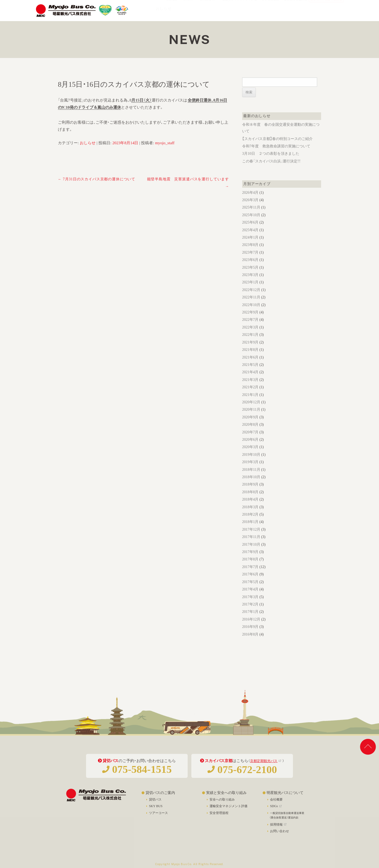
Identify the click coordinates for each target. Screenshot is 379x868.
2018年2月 (250, 522)
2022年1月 (250, 342)
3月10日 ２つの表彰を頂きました (271, 161)
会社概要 (171, 4)
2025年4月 (250, 238)
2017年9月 (250, 559)
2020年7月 (250, 440)
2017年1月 (250, 619)
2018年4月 (250, 507)
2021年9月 (250, 350)
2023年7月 (250, 260)
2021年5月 (250, 372)
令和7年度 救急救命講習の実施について (276, 154)
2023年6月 (250, 267)
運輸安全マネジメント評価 (238, 4)
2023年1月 (250, 290)
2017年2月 (250, 612)
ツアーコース (158, 817)
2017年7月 (250, 574)
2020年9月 (250, 425)
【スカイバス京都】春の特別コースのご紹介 (277, 146)
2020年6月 (250, 447)
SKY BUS (156, 810)
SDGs (188, 4)
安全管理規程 (270, 4)
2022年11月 (251, 305)
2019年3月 (250, 470)
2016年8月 (250, 642)
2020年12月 (251, 410)
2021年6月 (250, 365)
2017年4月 (250, 597)
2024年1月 (250, 245)
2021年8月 (250, 357)
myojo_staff (165, 150)
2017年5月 (250, 590)
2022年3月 (250, 335)
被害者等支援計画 (295, 4)
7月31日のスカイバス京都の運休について (97, 187)
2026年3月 (250, 208)
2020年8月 (250, 432)
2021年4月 (250, 380)
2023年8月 (250, 253)
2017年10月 (251, 552)
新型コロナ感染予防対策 (326, 4)
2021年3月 (250, 387)
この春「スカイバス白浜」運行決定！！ (271, 169)
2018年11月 (251, 477)
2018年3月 (250, 515)
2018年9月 (250, 492)
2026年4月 (250, 200)
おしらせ (88, 150)
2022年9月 (250, 320)
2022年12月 (251, 297)
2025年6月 (250, 230)
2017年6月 (250, 582)
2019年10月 (251, 462)
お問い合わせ (280, 835)
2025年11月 (251, 215)
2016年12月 (251, 627)
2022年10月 (251, 312)
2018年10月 (251, 485)
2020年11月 (251, 417)
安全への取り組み (222, 803)
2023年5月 (250, 275)
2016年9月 (250, 634)
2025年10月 (251, 223)
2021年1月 (250, 402)
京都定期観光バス (264, 765)
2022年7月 (250, 328)
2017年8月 (250, 567)
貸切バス (155, 803)
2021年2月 (250, 395)
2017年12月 (251, 537)
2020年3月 (250, 455)
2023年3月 (250, 282)
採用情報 (207, 4)
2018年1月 (250, 530)
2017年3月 (250, 605)
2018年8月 (250, 500)
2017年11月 (251, 544)
